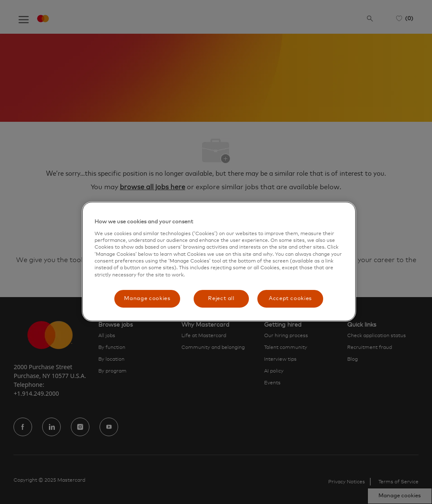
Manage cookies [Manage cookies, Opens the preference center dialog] (147, 299)
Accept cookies (290, 299)
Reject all (221, 299)
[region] (219, 261)
